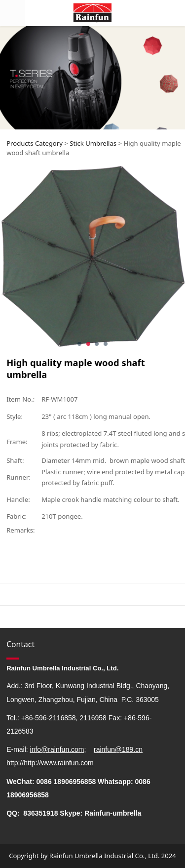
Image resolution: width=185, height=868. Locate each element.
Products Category (35, 143)
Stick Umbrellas (93, 143)
